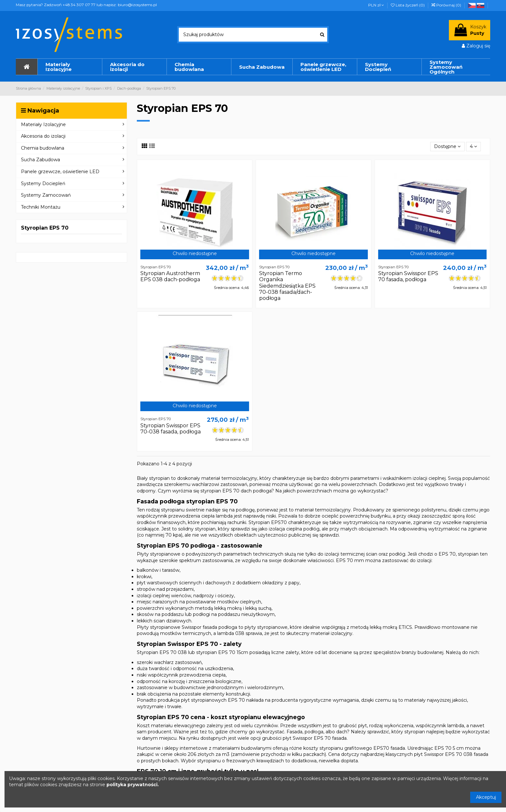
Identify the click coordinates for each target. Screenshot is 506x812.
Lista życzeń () (408, 5)
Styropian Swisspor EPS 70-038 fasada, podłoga (171, 429)
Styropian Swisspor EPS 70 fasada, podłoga (408, 276)
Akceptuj (486, 797)
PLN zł (376, 5)
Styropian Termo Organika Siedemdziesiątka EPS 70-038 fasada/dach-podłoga (287, 286)
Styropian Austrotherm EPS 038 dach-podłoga (170, 276)
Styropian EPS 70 (45, 228)
